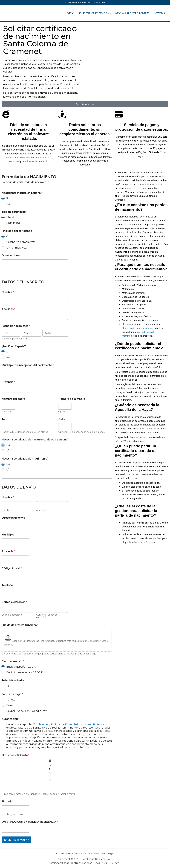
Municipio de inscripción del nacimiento (28, 365)
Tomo (5, 419)
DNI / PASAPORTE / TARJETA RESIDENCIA (30, 822)
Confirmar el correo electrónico (47, 616)
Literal (10, 217)
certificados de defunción (35, 161)
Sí (7, 451)
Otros (10, 236)
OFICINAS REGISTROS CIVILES (132, 13)
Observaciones (11, 256)
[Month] (31, 333)
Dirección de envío (14, 518)
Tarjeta (11, 700)
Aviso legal (108, 853)
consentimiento (94, 724)
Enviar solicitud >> (16, 840)
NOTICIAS (159, 13)
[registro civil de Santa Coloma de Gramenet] (127, 37)
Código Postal (12, 568)
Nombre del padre (13, 399)
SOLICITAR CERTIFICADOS (94, 13)
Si (7, 198)
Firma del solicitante (15, 755)
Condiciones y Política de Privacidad (56, 724)
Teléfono (8, 585)
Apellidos (8, 309)
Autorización (11, 719)
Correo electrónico (12, 615)
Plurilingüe (13, 223)
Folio (61, 419)
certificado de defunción (137, 328)
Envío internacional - (24, 672)
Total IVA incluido (13, 680)
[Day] (11, 333)
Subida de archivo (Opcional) (20, 625)
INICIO (70, 13)
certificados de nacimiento (20, 158)
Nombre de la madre (72, 399)
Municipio (9, 535)
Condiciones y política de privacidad (78, 853)
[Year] (55, 333)
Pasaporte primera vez (20, 242)
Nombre (8, 292)
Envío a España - (21, 667)
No (8, 204)
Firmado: (8, 802)
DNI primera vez (16, 248)
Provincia (8, 382)
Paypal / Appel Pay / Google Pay (26, 711)
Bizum (10, 705)
